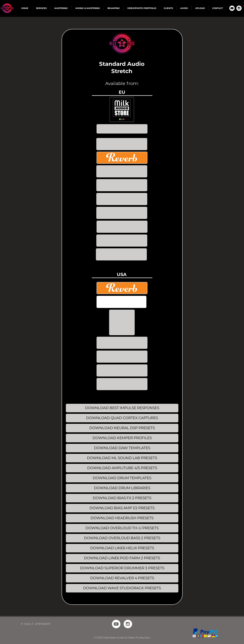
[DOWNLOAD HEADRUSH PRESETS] (122, 518)
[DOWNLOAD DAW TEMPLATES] (122, 448)
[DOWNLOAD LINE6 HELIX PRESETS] (122, 548)
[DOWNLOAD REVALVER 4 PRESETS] (122, 578)
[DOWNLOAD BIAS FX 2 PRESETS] (122, 498)
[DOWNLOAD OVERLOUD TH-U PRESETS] (122, 528)
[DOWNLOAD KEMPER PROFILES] (122, 438)
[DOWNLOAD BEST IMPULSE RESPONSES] (122, 408)
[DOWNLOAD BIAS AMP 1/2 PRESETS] (122, 508)
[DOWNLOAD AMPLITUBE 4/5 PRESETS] (122, 468)
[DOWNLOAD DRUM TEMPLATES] (122, 478)
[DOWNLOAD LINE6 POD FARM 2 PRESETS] (122, 558)
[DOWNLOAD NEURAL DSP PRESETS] (122, 428)
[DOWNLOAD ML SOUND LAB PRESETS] (122, 458)
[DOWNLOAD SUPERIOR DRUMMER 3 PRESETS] (122, 568)
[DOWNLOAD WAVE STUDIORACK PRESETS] (122, 588)
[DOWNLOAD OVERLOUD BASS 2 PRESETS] (122, 538)
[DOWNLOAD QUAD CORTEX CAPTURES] (122, 418)
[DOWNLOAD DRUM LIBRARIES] (122, 488)
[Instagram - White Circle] (239, 8)
